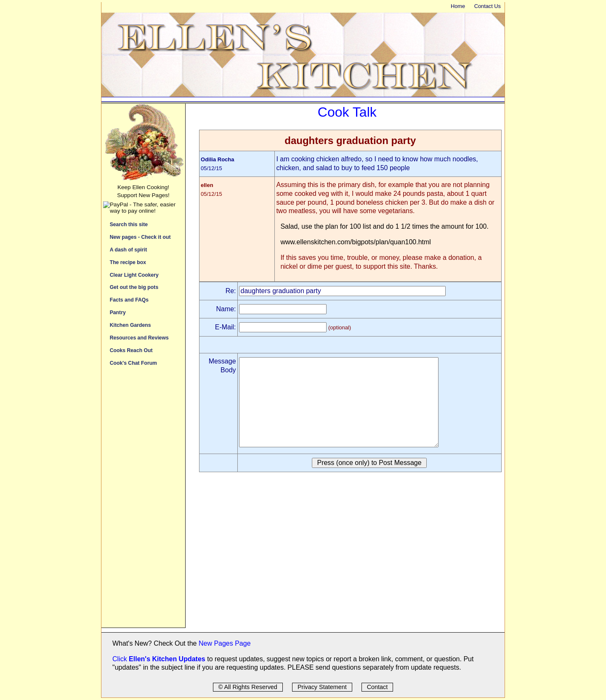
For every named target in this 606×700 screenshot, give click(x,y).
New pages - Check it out (140, 237)
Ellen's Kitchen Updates (167, 659)
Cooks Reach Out (131, 350)
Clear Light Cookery (134, 275)
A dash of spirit (129, 250)
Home (458, 6)
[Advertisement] (143, 501)
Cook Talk (347, 112)
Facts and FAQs (129, 300)
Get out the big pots (134, 287)
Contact (377, 687)
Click (121, 659)
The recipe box (128, 262)
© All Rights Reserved (248, 687)
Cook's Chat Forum (133, 363)
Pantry (118, 312)
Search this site (129, 224)
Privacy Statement (322, 687)
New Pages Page (225, 643)
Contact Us (488, 6)
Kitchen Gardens (130, 325)
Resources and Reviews (139, 338)
